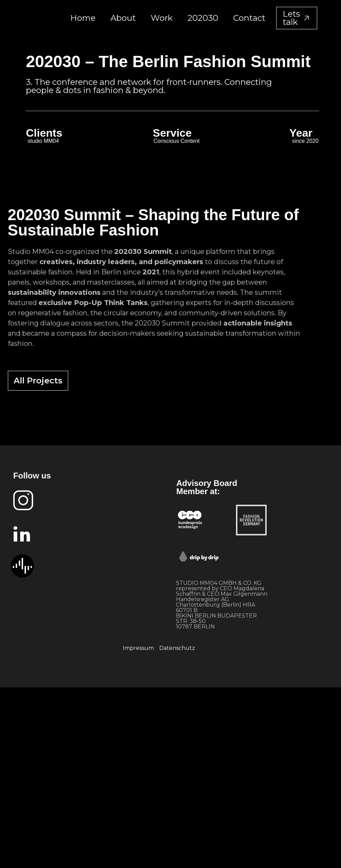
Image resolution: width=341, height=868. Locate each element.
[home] (42, 18)
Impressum (138, 648)
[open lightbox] (109, 359)
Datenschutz (177, 648)
